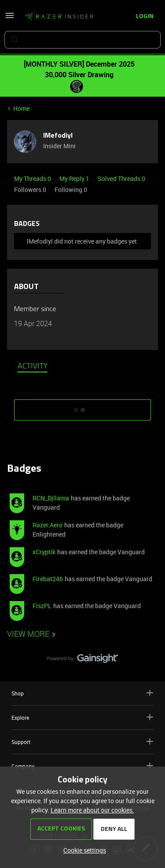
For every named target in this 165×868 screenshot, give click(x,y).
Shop (82, 693)
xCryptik (44, 552)
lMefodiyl (58, 136)
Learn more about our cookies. (92, 810)
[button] (10, 18)
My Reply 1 (75, 178)
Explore (82, 717)
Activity (33, 367)
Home (21, 108)
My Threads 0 (33, 178)
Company (82, 766)
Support (82, 742)
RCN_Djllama (51, 498)
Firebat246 (48, 579)
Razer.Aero (48, 525)
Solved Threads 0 (121, 178)
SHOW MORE (83, 407)
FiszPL (42, 606)
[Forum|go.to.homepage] (59, 17)
